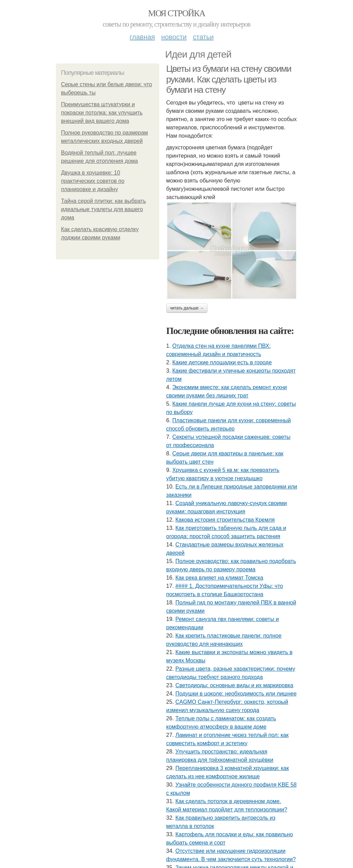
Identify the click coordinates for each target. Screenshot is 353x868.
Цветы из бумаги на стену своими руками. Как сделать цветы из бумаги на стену (229, 79)
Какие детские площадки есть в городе (222, 362)
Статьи (203, 37)
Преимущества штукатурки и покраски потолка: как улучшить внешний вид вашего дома (102, 113)
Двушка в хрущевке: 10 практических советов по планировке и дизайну (93, 181)
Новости (174, 37)
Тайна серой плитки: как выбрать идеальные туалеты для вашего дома (103, 209)
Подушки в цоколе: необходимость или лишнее (236, 694)
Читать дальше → (187, 308)
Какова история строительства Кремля (225, 520)
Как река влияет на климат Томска (219, 578)
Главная (142, 37)
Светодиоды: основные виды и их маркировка (234, 685)
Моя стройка (176, 13)
